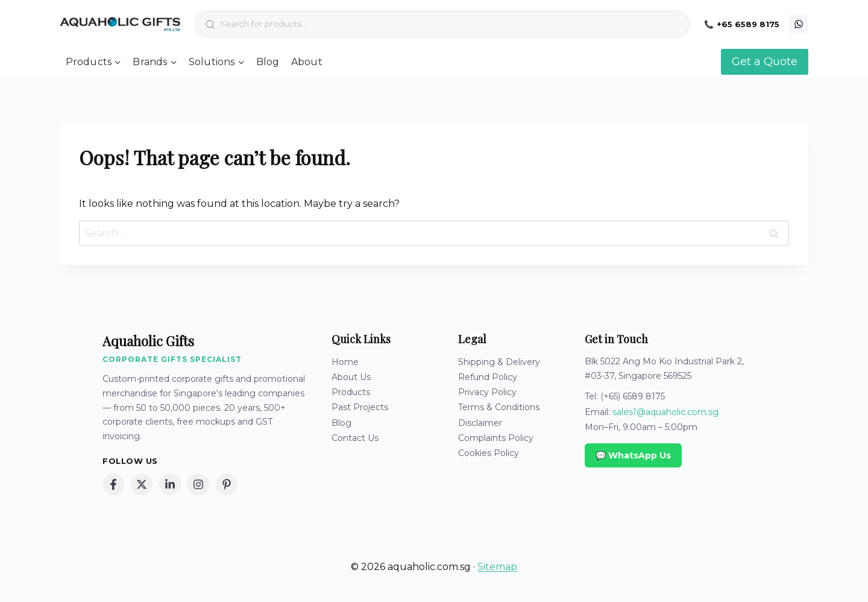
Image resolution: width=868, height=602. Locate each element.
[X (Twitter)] (142, 484)
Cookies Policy (489, 453)
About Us (351, 377)
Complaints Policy (496, 438)
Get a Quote (765, 62)
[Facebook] (113, 484)
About (307, 62)
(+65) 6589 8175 (633, 396)
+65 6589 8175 (748, 24)
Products (351, 392)
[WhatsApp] (799, 24)
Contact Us (355, 438)
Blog (268, 62)
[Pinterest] (227, 484)
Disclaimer (480, 423)
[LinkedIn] (170, 484)
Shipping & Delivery (499, 362)
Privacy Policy (487, 392)
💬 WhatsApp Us (633, 455)
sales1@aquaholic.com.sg (665, 412)
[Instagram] (198, 484)
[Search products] (452, 24)
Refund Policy (488, 377)
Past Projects (360, 407)
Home (345, 362)
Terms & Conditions (499, 407)
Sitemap (497, 567)
